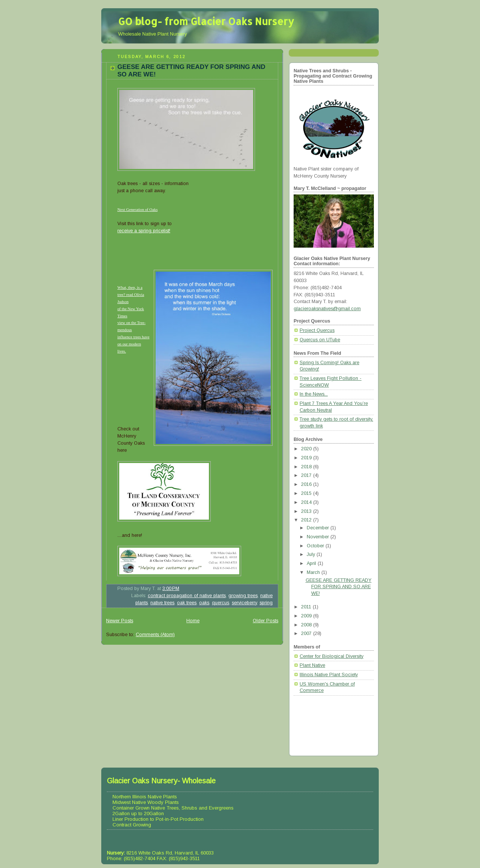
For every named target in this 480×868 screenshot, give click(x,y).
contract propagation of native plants (187, 596)
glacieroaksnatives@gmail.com (327, 309)
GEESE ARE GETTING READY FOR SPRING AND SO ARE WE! (339, 587)
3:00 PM (171, 589)
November (319, 537)
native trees (162, 603)
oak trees (187, 603)
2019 (307, 458)
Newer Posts (120, 621)
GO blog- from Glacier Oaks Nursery (206, 21)
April (312, 563)
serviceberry (244, 603)
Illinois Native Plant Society (329, 675)
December (319, 528)
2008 (307, 625)
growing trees (243, 596)
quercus (220, 603)
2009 (307, 616)
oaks (204, 603)
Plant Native (312, 665)
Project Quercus (317, 330)
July (312, 554)
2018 (307, 467)
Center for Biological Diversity (331, 656)
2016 (307, 484)
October (316, 546)
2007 (307, 633)
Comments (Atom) (155, 635)
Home (193, 621)
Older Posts (265, 621)
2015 (307, 493)
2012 (307, 520)
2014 (307, 502)
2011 (307, 607)
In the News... (314, 394)
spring (266, 603)
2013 (307, 511)
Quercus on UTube (320, 340)
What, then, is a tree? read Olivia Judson (131, 294)
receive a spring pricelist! (144, 231)
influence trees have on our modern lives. (133, 344)
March (314, 572)
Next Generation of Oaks (137, 209)
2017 (307, 475)
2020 (307, 449)
